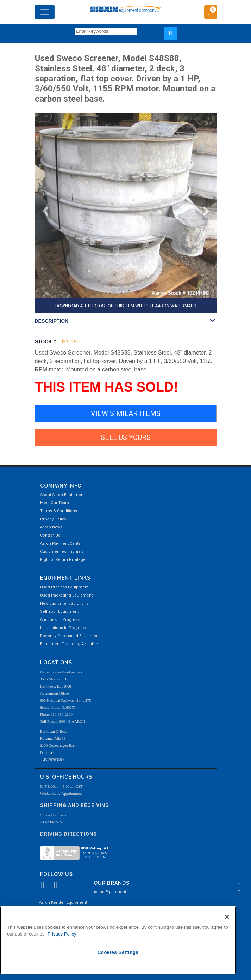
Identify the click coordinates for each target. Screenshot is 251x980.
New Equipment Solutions (64, 603)
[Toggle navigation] (45, 12)
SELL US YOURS (126, 437)
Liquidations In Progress (63, 628)
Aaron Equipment (110, 892)
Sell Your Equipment (59, 612)
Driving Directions (68, 834)
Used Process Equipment (64, 587)
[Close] (227, 917)
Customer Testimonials (62, 552)
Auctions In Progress (60, 620)
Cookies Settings (118, 952)
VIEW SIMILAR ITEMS (126, 413)
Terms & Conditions (59, 511)
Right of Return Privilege (63, 560)
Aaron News (51, 527)
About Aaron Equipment (62, 495)
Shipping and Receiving (75, 805)
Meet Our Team (55, 503)
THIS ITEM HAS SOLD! (106, 387)
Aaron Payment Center (61, 543)
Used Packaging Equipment (66, 595)
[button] (42, 213)
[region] (118, 940)
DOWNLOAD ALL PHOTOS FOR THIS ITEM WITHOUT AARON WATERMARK (126, 306)
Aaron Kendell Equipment (63, 903)
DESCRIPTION (52, 321)
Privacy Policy (53, 519)
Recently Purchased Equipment (70, 636)
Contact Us (50, 535)
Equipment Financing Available (69, 644)
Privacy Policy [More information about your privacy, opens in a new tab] (62, 934)
